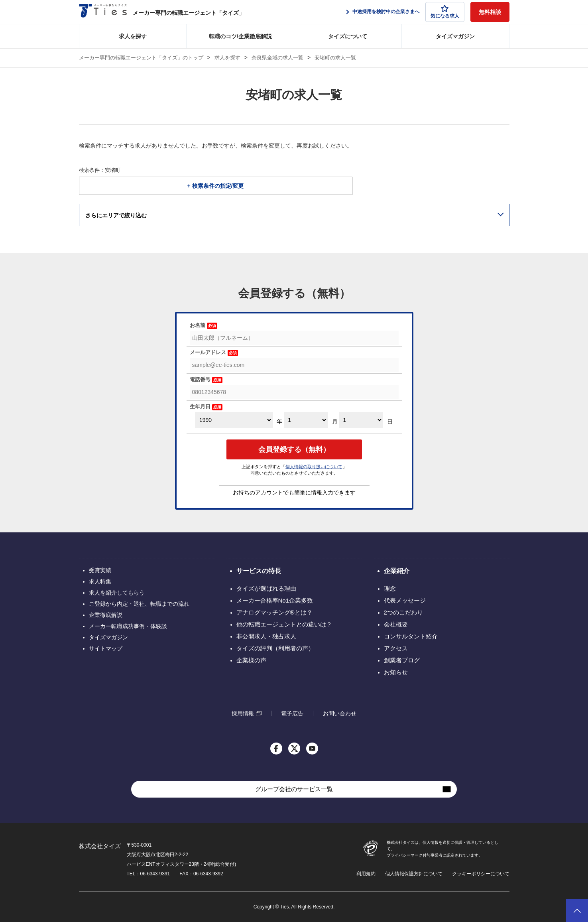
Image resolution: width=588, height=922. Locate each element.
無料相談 (490, 12)
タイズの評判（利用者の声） (275, 648)
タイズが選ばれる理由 (266, 588)
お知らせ (396, 672)
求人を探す (133, 36)
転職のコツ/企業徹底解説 (240, 36)
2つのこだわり (403, 612)
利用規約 (366, 874)
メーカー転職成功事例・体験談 (128, 626)
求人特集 (100, 581)
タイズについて (348, 36)
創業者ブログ (402, 660)
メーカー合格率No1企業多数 (275, 600)
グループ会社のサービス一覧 (294, 789)
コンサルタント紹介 (411, 636)
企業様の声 (251, 660)
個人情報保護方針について (414, 874)
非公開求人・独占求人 (266, 636)
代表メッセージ (405, 600)
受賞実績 (100, 570)
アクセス (396, 648)
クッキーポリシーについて (481, 874)
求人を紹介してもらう (117, 593)
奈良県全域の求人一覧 (277, 58)
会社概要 (396, 624)
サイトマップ (106, 648)
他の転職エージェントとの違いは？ (284, 624)
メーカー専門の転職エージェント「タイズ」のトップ (141, 58)
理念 (390, 588)
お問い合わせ (340, 713)
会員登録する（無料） (294, 449)
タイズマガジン (455, 36)
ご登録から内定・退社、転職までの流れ (139, 604)
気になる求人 (445, 12)
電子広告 (292, 713)
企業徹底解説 (106, 615)
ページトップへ (577, 911)
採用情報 (243, 714)
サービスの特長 (259, 571)
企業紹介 (397, 571)
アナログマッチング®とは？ (274, 612)
